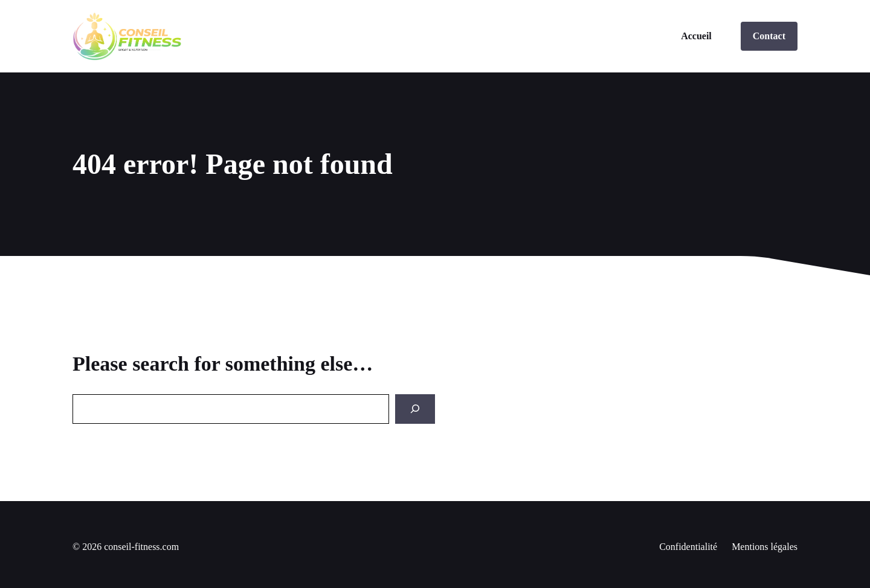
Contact (769, 36)
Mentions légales (765, 547)
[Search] (415, 409)
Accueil (696, 36)
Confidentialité (688, 547)
